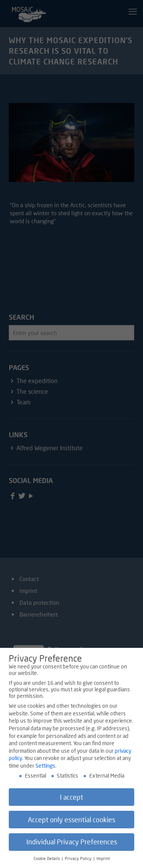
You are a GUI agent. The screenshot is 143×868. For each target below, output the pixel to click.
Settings (45, 768)
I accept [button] (71, 800)
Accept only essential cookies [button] (71, 822)
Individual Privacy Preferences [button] (72, 844)
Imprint (103, 861)
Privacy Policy (79, 861)
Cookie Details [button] (47, 861)
